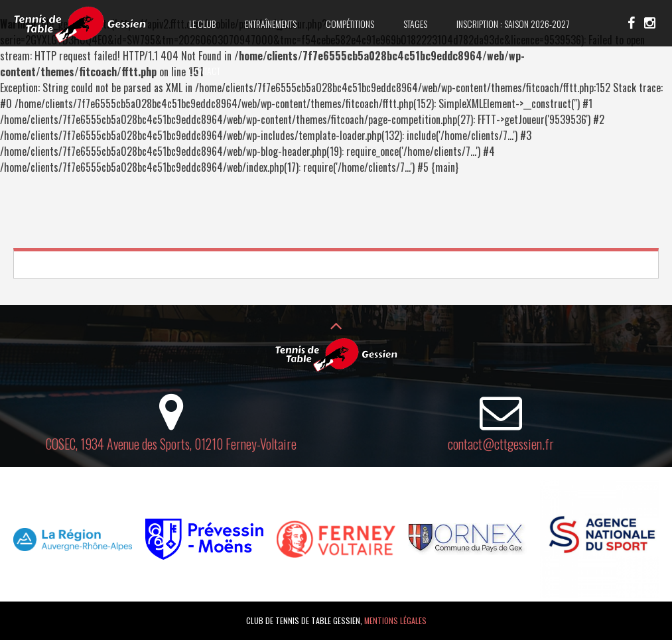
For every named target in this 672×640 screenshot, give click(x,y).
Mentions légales (395, 620)
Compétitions (350, 24)
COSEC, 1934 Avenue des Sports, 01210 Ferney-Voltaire (171, 444)
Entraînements (271, 24)
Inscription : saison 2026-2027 (513, 24)
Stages (415, 24)
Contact (205, 71)
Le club (202, 24)
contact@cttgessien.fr (501, 444)
